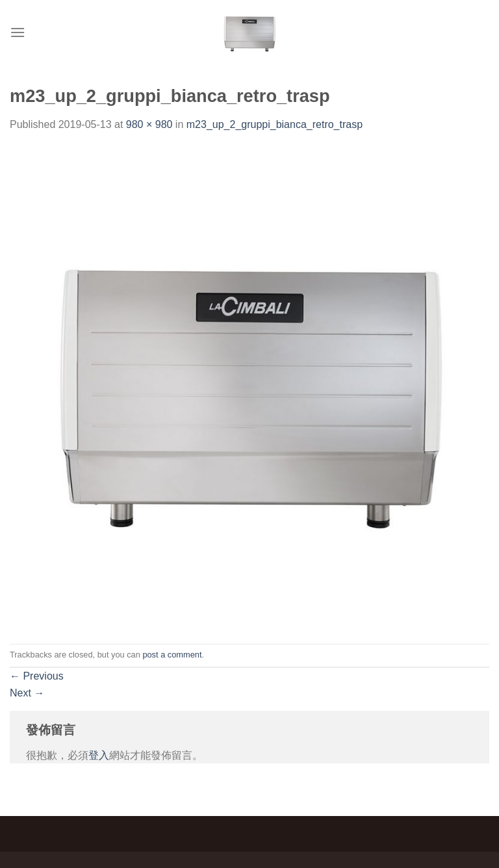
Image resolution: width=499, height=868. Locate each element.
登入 (99, 755)
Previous (37, 676)
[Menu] (18, 32)
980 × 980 (149, 124)
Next (27, 693)
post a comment (172, 655)
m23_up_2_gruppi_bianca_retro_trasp (275, 124)
